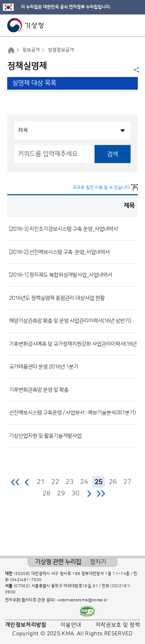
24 (84, 482)
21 (41, 482)
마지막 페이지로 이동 (101, 494)
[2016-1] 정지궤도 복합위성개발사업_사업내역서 (61, 275)
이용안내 (71, 625)
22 (55, 482)
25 (98, 482)
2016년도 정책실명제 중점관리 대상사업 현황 (57, 298)
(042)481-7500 (26, 580)
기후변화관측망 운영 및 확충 (39, 390)
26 (113, 482)
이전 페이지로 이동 (27, 482)
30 (75, 494)
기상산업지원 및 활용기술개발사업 (45, 436)
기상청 (26, 25)
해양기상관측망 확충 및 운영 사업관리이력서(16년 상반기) (70, 321)
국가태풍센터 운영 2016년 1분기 (44, 367)
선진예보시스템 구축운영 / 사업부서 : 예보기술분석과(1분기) (72, 413)
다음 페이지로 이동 (89, 494)
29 (61, 494)
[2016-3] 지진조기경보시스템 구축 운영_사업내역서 (63, 229)
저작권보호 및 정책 (118, 625)
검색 (113, 154)
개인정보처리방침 (26, 625)
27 (127, 482)
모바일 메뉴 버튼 (133, 25)
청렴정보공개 (61, 50)
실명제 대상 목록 (34, 83)
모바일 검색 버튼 (122, 25)
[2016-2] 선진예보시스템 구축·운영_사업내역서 (59, 252)
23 (70, 482)
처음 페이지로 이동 (16, 482)
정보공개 (31, 50)
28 (47, 494)
